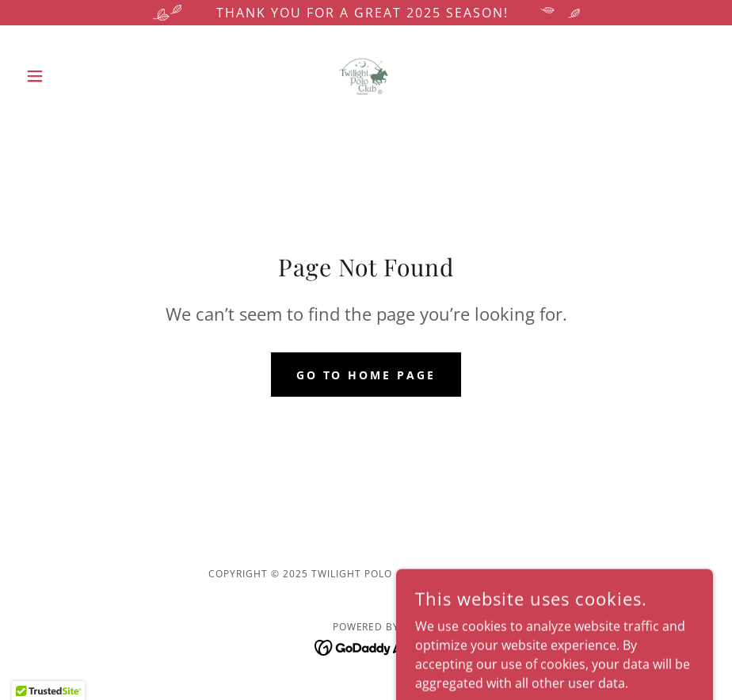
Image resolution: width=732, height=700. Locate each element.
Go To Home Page (366, 375)
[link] (366, 76)
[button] (71, 76)
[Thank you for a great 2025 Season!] (366, 13)
